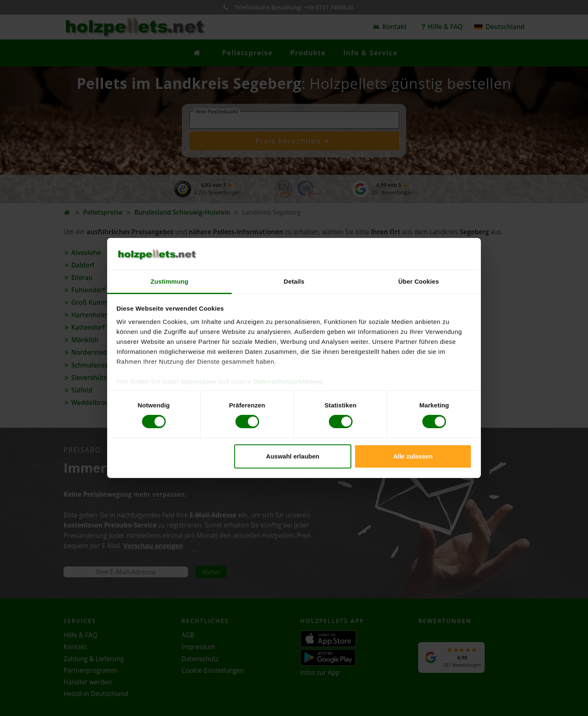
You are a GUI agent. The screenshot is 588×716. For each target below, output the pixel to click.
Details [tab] (294, 281)
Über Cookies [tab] (419, 281)
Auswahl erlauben (293, 456)
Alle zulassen (413, 456)
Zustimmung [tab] (170, 281)
